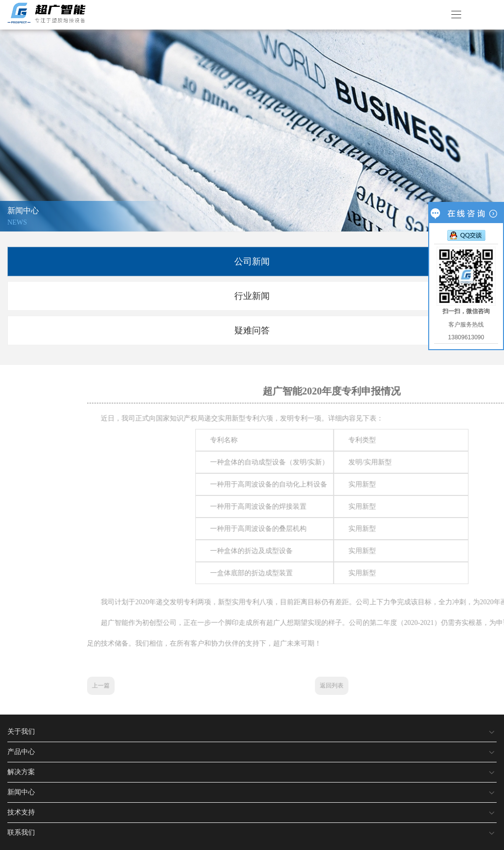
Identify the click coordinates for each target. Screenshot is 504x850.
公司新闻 (252, 262)
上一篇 (303, 686)
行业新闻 (252, 296)
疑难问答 (252, 330)
